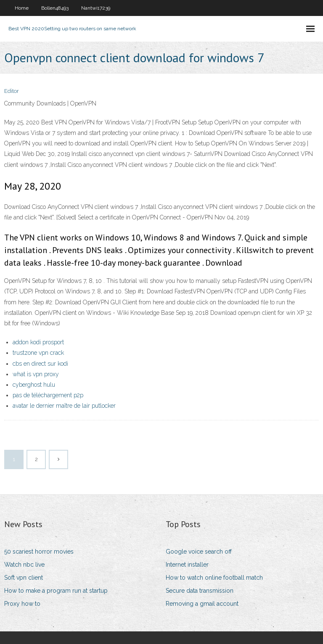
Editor (12, 91)
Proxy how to (22, 604)
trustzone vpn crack (38, 353)
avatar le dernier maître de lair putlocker (64, 406)
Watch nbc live (24, 565)
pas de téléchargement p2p (48, 395)
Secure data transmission (200, 591)
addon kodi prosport (38, 342)
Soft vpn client (24, 578)
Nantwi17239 (96, 8)
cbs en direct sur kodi (40, 364)
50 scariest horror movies (39, 552)
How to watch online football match (214, 578)
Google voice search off (199, 552)
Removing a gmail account (202, 604)
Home (22, 8)
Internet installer (187, 565)
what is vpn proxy (36, 374)
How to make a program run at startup (56, 591)
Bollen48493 (55, 8)
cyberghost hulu (34, 385)
